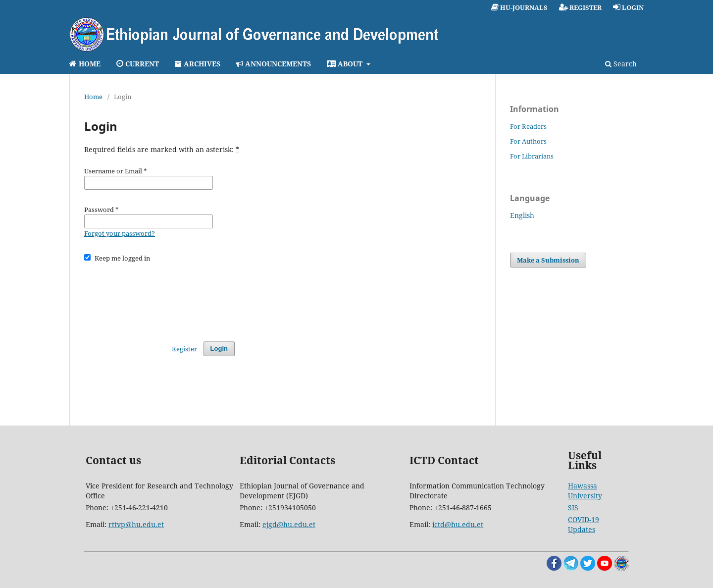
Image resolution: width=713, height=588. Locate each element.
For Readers (528, 126)
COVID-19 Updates (584, 524)
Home (93, 97)
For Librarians (532, 156)
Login (219, 348)
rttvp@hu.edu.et (136, 524)
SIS (573, 508)
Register (184, 349)
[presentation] (159, 297)
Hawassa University (585, 491)
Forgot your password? (120, 233)
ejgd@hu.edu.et (289, 524)
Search (621, 64)
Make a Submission (548, 260)
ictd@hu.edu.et (458, 524)
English (522, 215)
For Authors (528, 141)
